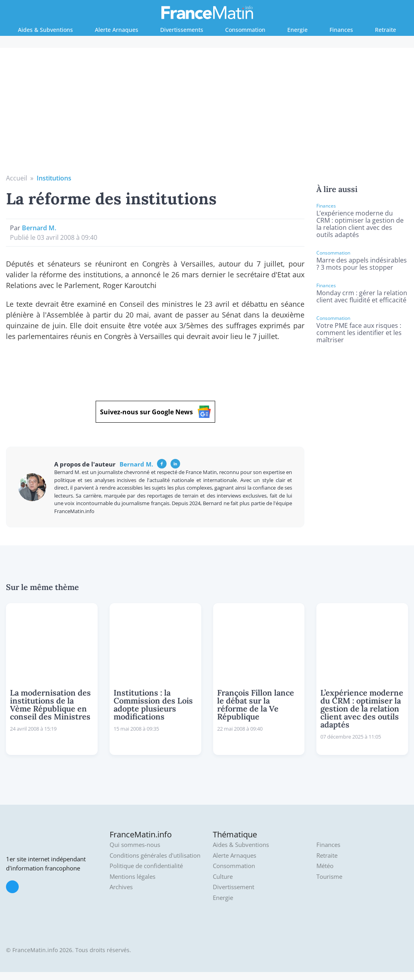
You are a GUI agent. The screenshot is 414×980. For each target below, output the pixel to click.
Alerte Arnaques (117, 30)
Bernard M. (39, 228)
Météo (325, 866)
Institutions (54, 178)
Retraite (386, 30)
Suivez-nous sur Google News (155, 412)
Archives (121, 887)
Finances (341, 30)
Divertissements (182, 30)
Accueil (17, 178)
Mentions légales (132, 877)
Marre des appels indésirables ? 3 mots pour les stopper (362, 264)
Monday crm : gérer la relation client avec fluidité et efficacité (362, 296)
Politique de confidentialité (146, 866)
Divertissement (233, 887)
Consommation (245, 30)
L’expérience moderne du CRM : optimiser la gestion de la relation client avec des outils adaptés (360, 224)
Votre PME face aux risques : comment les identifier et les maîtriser (359, 333)
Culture (223, 877)
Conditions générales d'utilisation (155, 856)
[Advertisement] (207, 114)
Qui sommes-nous (135, 845)
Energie (297, 30)
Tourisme (329, 877)
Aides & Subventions (45, 30)
